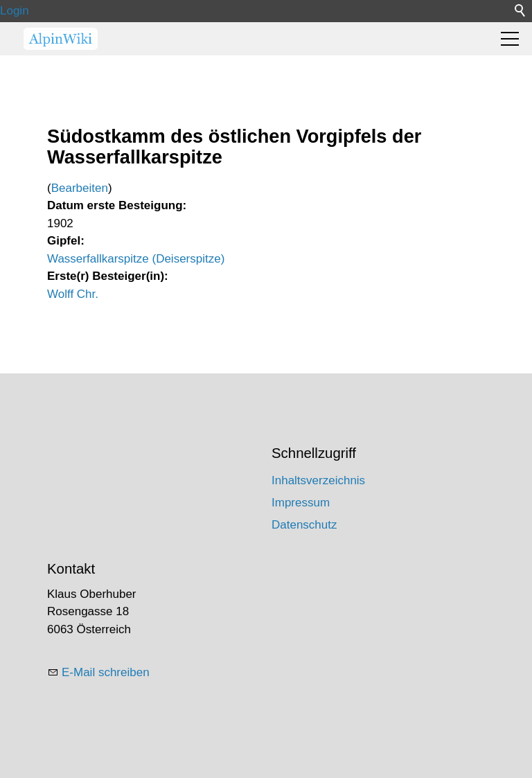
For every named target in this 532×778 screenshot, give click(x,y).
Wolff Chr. (73, 294)
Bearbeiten (80, 188)
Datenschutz (304, 525)
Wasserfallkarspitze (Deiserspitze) (136, 259)
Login (15, 11)
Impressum (301, 503)
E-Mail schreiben (106, 672)
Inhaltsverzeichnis (318, 480)
